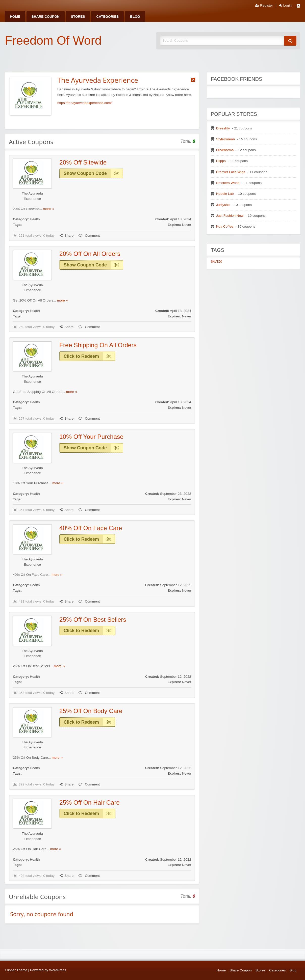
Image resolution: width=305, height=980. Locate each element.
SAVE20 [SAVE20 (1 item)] (216, 262)
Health (35, 219)
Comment (89, 236)
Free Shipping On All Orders (98, 345)
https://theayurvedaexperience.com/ (84, 103)
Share (67, 236)
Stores (78, 17)
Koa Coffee (225, 226)
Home (15, 17)
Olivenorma (225, 150)
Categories (107, 17)
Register (264, 6)
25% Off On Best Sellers (93, 620)
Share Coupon (46, 17)
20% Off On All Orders (90, 254)
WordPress (58, 970)
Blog (135, 17)
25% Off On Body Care (91, 711)
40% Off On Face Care (91, 528)
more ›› (48, 209)
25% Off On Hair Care (90, 802)
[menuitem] (15, 17)
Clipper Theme (16, 970)
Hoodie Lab (225, 194)
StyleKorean (225, 139)
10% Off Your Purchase (91, 437)
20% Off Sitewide (83, 162)
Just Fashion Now (230, 216)
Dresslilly (223, 128)
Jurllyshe (223, 205)
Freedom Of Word (53, 40)
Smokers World (228, 183)
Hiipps (221, 161)
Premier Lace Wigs (231, 172)
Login (285, 6)
